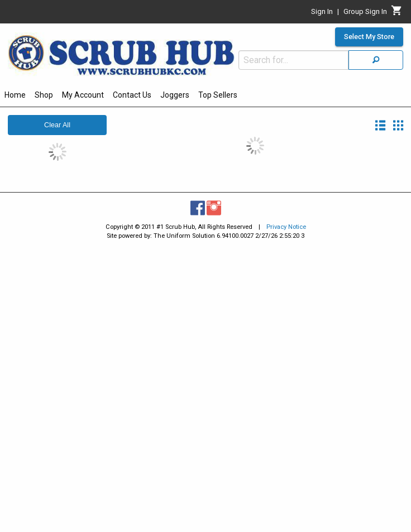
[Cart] (397, 13)
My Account (83, 95)
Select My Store (369, 37)
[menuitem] (15, 97)
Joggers (175, 95)
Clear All (57, 125)
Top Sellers (218, 95)
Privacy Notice (286, 227)
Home (15, 95)
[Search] (376, 60)
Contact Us (132, 95)
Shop (44, 95)
